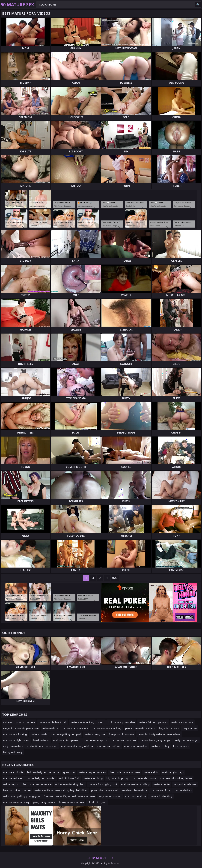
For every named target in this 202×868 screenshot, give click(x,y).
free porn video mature (17, 790)
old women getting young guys (22, 796)
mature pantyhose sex (16, 740)
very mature (190, 728)
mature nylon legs (173, 772)
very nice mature (13, 746)
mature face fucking (15, 734)
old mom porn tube (15, 784)
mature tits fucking (161, 796)
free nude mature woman (125, 772)
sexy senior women (110, 796)
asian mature (50, 728)
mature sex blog (93, 778)
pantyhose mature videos (140, 728)
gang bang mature (44, 802)
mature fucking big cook (103, 784)
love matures (181, 746)
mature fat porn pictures (153, 722)
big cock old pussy (117, 778)
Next (115, 578)
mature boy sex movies (92, 772)
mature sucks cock (182, 722)
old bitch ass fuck (70, 778)
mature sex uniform (109, 746)
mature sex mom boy (123, 740)
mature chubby (160, 746)
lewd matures (41, 740)
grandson (69, 772)
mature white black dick (53, 722)
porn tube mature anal (105, 790)
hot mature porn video (121, 722)
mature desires (183, 790)
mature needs (39, 734)
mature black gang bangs (155, 740)
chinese (8, 722)
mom (101, 722)
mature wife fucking (82, 722)
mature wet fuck (160, 790)
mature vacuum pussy (16, 802)
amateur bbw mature (134, 790)
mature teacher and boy (135, 784)
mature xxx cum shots (75, 728)
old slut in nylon (97, 802)
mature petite (162, 784)
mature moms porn (96, 740)
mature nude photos (144, 778)
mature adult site (13, 772)
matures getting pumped (66, 734)
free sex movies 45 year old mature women (69, 796)
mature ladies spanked (67, 740)
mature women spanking (107, 728)
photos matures (25, 722)
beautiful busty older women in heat (159, 734)
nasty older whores (185, 784)
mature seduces (13, 778)
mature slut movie (41, 784)
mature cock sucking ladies (176, 778)
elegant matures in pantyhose (21, 728)
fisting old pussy (13, 752)
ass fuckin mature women (42, 746)
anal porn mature (135, 796)
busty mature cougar (186, 740)
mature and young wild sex (77, 746)
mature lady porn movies (41, 778)
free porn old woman (121, 734)
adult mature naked (136, 746)
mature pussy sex (95, 734)
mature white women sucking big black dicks (61, 790)
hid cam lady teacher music (43, 772)
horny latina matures (71, 802)
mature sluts (151, 772)
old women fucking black (70, 784)
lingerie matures (169, 728)
